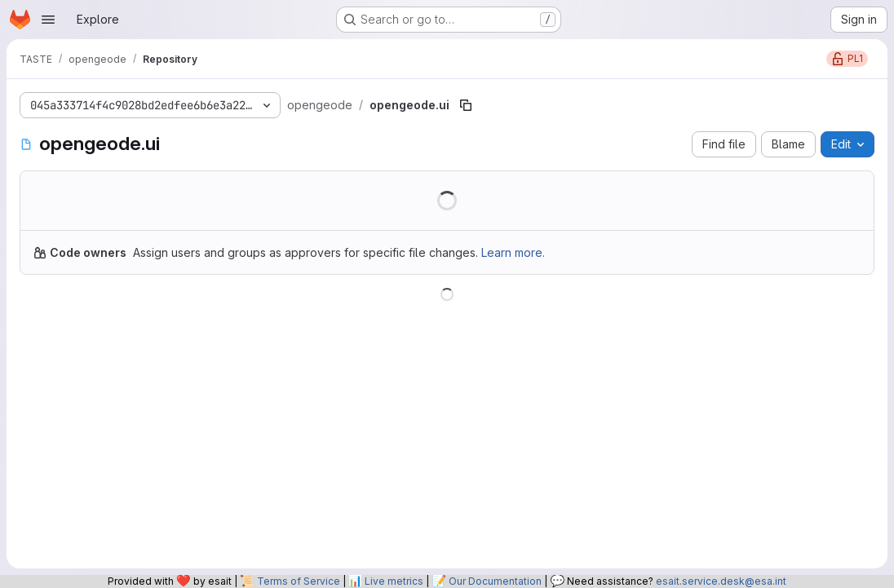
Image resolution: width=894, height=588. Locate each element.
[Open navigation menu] (48, 20)
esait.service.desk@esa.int (721, 581)
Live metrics (394, 581)
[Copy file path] (466, 105)
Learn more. (513, 252)
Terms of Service (299, 581)
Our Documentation (495, 581)
